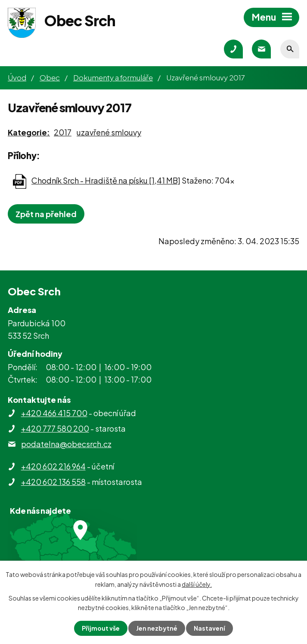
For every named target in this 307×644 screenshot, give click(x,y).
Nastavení (209, 628)
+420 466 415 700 (54, 413)
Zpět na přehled (46, 214)
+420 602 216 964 (53, 466)
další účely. (197, 584)
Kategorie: (29, 132)
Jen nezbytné (157, 628)
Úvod (17, 77)
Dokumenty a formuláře (113, 77)
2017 (63, 132)
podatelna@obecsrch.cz (66, 444)
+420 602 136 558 (53, 482)
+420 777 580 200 (55, 428)
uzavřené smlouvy (109, 132)
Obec (50, 77)
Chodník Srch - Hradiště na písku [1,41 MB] (106, 180)
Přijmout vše (101, 628)
